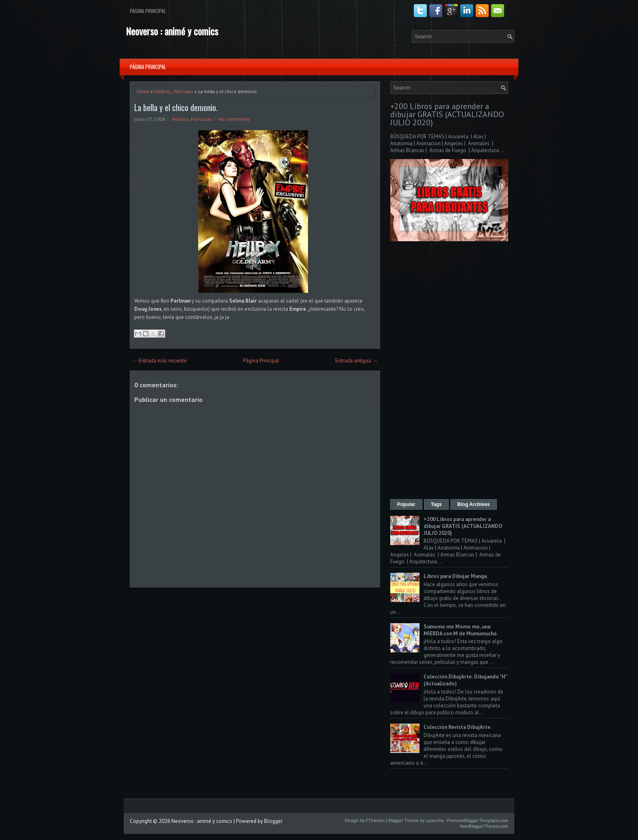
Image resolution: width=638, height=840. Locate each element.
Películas (184, 91)
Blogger (273, 821)
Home (143, 91)
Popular (406, 504)
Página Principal (148, 11)
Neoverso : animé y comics (172, 31)
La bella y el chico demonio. (176, 107)
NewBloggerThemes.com (484, 826)
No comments (234, 119)
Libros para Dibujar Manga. (456, 576)
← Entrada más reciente (159, 361)
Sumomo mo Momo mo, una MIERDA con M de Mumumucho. (461, 630)
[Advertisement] (449, 371)
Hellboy (162, 91)
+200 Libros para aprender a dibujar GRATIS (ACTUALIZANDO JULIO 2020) (447, 114)
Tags (436, 504)
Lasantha (435, 820)
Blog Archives (474, 504)
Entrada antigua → (356, 361)
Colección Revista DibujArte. (458, 727)
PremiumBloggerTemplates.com (477, 820)
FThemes (375, 820)
